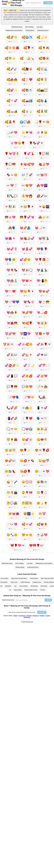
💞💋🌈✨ (12, 365)
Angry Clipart (18, 590)
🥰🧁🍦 (27, 111)
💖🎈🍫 (12, 270)
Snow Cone (14, 582)
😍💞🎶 (10, 461)
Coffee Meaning (25, 582)
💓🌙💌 (40, 228)
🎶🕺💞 (27, 175)
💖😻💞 (44, 291)
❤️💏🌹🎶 (36, 546)
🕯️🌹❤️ (27, 418)
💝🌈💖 (10, 334)
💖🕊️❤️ (10, 291)
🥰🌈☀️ (12, 37)
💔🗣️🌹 (42, 249)
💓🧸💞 (27, 249)
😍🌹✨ (25, 450)
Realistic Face (37, 582)
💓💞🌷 (12, 249)
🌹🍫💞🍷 (36, 143)
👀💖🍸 (12, 185)
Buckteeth (8, 586)
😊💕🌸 (27, 440)
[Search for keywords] (34, 3)
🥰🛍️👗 (42, 101)
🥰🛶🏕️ (12, 111)
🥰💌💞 (27, 524)
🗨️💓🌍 (27, 429)
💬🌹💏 (12, 387)
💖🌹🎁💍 (42, 260)
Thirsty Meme (34, 578)
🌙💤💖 (12, 133)
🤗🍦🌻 (42, 503)
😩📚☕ (42, 482)
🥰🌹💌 (29, 48)
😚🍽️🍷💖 (42, 471)
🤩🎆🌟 (29, 514)
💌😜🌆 (44, 207)
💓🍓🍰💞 (27, 238)
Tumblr (47, 616)
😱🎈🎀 (27, 493)
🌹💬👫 (44, 154)
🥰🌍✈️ (27, 37)
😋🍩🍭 (42, 440)
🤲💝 (42, 514)
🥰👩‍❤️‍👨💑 (12, 80)
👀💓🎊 (42, 175)
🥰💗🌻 (42, 524)
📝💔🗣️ (14, 397)
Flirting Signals (30, 30)
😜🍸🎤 (12, 482)
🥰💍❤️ (27, 80)
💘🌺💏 (12, 323)
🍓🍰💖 (44, 164)
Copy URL (42, 612)
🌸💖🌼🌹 (18, 143)
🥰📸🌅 (42, 90)
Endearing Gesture (43, 30)
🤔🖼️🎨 (27, 503)
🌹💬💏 (10, 164)
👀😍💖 (27, 185)
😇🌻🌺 (12, 440)
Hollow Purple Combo (31, 590)
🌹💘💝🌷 (12, 154)
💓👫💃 (44, 238)
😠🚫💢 (27, 482)
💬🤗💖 (27, 387)
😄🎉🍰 (42, 429)
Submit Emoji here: (8, 600)
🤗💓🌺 (14, 514)
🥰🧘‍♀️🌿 (42, 111)
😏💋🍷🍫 (27, 461)
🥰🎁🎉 (44, 58)
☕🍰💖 (42, 535)
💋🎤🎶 (42, 196)
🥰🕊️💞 (12, 101)
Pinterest (36, 616)
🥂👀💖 (12, 524)
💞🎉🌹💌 (44, 344)
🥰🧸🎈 (10, 122)
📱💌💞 (42, 408)
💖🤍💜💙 (12, 302)
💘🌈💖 (27, 313)
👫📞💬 (12, 196)
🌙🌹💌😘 (42, 122)
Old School (44, 586)
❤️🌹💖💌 (18, 546)
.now (5, 3)
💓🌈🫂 (25, 228)
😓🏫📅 (44, 461)
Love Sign (40, 27)
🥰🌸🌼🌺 (12, 48)
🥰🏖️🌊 (42, 69)
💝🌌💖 (25, 334)
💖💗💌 (27, 281)
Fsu (15, 586)
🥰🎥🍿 (27, 69)
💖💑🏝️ (12, 281)
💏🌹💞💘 (27, 217)
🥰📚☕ (27, 90)
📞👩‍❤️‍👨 (42, 397)
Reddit (42, 616)
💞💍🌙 (29, 365)
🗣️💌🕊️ (42, 418)
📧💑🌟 (27, 408)
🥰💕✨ (12, 90)
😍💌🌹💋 (42, 450)
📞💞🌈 (12, 408)
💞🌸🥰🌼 (25, 344)
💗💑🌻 (12, 313)
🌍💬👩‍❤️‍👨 (25, 122)
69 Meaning (34, 586)
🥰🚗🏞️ (27, 101)
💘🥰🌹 (27, 323)
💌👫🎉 (10, 207)
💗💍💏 (44, 302)
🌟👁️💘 (27, 133)
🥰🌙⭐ (42, 37)
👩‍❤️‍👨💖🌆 (42, 185)
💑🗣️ (12, 228)
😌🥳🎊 (10, 450)
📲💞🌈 (12, 418)
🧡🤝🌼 (27, 535)
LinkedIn (29, 616)
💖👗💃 (42, 270)
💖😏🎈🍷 (27, 291)
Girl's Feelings (29, 27)
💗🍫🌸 (29, 302)
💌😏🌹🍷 (27, 207)
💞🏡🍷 (27, 355)
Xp (10, 590)
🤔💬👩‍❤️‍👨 (12, 503)
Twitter (15, 616)
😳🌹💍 (42, 493)
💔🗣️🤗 (10, 260)
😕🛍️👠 (10, 471)
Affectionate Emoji (17, 27)
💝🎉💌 (8, 344)
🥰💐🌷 (42, 80)
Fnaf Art (43, 590)
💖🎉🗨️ (27, 270)
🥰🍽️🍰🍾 (27, 58)
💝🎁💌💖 (42, 334)
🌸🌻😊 (42, 133)
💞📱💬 (12, 376)
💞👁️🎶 (42, 355)
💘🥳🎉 (42, 323)
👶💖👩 (27, 196)
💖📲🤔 (42, 281)
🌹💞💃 (29, 154)
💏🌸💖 (10, 217)
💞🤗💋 (27, 376)
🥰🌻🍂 (44, 48)
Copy (11, 42)
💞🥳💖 (42, 376)
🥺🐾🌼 (12, 535)
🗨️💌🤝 (12, 429)
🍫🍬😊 (12, 175)
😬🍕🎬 (12, 493)
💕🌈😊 (25, 260)
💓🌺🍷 (10, 238)
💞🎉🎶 (12, 355)
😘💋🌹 (25, 471)
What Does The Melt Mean (19, 578)
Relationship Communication (14, 30)
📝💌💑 (42, 387)
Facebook (22, 616)
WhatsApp (27, 617)
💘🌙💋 (42, 313)
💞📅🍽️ (44, 365)
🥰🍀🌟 (10, 58)
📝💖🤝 (29, 397)
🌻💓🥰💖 (27, 164)
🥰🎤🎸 (12, 69)
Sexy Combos (23, 586)
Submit (48, 600)
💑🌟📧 (44, 217)
